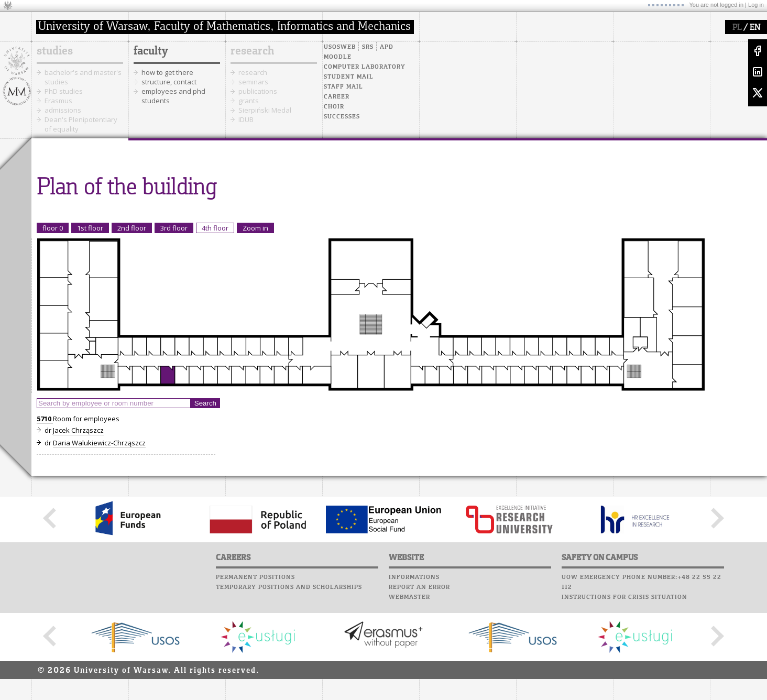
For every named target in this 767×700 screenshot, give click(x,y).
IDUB (246, 119)
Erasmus (58, 101)
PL (737, 28)
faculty (151, 51)
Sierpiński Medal (265, 110)
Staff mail (343, 87)
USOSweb (340, 47)
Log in (756, 5)
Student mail (349, 77)
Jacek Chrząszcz (78, 430)
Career (337, 97)
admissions (63, 110)
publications (258, 91)
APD (387, 47)
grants (249, 101)
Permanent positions (255, 577)
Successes (342, 117)
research (252, 51)
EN (755, 28)
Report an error (419, 587)
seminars (253, 82)
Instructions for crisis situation (624, 597)
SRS (368, 47)
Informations (414, 577)
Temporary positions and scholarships (289, 587)
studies (55, 51)
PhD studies (64, 91)
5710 (45, 419)
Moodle (338, 57)
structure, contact (169, 82)
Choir (334, 107)
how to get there (167, 72)
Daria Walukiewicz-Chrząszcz (99, 443)
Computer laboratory (365, 67)
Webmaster (409, 597)
